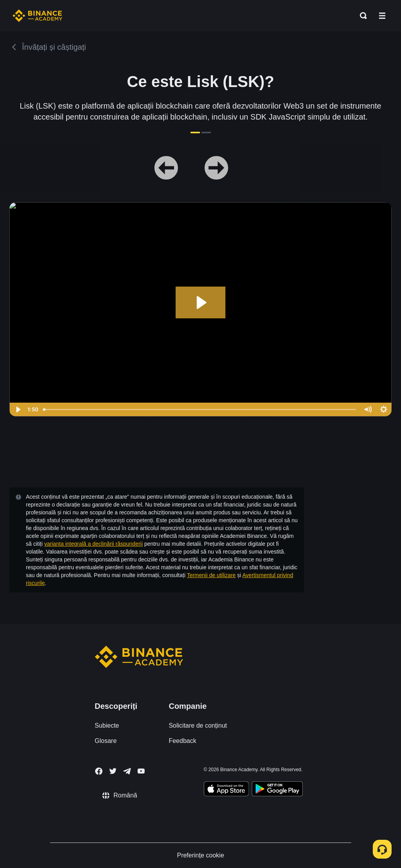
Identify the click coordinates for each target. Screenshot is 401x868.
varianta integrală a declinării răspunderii (93, 544)
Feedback (182, 741)
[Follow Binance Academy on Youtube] (141, 771)
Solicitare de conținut (198, 725)
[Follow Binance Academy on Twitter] (113, 771)
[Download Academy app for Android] (277, 790)
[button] (382, 16)
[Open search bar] (361, 16)
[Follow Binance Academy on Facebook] (99, 771)
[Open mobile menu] (382, 16)
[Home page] (37, 16)
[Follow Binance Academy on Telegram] (127, 771)
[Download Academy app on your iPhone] (226, 790)
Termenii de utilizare (211, 575)
